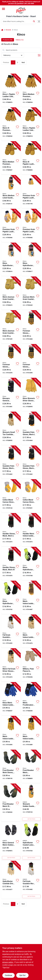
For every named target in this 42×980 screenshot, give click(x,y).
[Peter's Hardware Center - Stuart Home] (21, 10)
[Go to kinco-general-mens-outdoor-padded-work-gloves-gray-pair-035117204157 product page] (11, 841)
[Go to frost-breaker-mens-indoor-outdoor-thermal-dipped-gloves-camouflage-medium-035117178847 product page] (31, 766)
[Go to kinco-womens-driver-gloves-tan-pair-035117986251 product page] (31, 395)
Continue (8, 975)
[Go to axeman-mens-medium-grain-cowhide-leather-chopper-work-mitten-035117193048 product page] (31, 293)
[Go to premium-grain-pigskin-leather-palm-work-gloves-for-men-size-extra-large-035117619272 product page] (31, 226)
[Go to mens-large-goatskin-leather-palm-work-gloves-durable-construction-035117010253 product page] (31, 428)
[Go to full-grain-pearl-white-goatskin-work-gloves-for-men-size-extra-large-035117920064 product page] (11, 631)
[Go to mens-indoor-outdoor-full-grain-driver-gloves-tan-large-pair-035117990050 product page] (31, 631)
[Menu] (3, 9)
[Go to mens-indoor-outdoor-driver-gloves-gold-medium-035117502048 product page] (31, 733)
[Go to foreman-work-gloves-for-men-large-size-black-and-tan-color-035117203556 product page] (31, 327)
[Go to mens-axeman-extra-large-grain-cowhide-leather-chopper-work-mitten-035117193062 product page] (11, 327)
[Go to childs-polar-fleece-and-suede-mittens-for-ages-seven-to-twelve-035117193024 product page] (31, 665)
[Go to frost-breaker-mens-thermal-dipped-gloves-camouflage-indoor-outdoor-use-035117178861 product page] (11, 803)
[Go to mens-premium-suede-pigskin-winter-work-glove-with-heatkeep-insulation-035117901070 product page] (11, 124)
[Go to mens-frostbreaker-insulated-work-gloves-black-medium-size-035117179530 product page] (31, 699)
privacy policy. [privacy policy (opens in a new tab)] (8, 962)
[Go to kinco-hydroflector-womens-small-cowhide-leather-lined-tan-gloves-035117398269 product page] (31, 259)
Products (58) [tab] (8, 40)
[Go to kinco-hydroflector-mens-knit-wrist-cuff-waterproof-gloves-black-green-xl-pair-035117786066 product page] (11, 597)
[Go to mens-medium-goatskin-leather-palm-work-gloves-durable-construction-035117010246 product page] (11, 462)
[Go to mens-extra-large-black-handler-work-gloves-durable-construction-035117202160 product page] (11, 564)
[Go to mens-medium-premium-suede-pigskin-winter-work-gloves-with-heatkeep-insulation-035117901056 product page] (31, 90)
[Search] (34, 21)
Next (23, 62)
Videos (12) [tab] (20, 40)
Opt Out (22, 975)
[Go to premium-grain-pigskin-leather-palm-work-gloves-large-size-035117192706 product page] (31, 192)
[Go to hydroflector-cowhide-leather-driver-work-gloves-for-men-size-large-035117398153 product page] (11, 880)
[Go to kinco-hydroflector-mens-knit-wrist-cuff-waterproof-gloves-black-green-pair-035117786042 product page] (31, 564)
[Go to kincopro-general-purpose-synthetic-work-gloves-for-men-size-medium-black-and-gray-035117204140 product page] (11, 395)
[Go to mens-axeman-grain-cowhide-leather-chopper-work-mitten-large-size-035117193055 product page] (11, 293)
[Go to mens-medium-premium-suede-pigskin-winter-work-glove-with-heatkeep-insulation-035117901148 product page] (11, 158)
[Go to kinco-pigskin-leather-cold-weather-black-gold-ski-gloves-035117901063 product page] (11, 90)
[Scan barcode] (39, 21)
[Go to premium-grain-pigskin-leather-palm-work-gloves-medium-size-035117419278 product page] (11, 226)
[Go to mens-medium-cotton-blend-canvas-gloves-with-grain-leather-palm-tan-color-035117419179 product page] (31, 496)
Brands (9, 30)
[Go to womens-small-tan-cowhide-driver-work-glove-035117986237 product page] (11, 428)
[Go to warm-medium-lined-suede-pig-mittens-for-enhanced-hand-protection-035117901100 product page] (11, 192)
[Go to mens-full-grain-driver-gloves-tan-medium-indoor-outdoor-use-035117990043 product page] (11, 665)
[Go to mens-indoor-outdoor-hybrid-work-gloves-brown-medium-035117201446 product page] (31, 597)
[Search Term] (19, 21)
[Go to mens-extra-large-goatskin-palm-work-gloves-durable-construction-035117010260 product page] (31, 462)
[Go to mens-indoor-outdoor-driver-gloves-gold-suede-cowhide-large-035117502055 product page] (11, 733)
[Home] (2, 30)
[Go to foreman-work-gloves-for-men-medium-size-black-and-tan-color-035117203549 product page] (11, 361)
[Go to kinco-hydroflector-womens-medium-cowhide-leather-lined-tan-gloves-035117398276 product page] (11, 259)
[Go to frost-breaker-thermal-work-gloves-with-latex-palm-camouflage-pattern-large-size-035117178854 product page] (11, 766)
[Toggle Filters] (39, 55)
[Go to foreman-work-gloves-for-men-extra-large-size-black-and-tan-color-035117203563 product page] (31, 361)
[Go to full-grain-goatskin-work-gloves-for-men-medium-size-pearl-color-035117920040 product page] (31, 880)
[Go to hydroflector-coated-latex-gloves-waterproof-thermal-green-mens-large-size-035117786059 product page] (31, 841)
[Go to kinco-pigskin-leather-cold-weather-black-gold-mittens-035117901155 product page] (31, 124)
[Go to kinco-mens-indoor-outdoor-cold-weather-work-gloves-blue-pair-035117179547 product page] (11, 699)
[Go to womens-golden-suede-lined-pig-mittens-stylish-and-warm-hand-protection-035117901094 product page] (31, 803)
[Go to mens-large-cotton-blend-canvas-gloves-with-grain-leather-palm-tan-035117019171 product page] (11, 496)
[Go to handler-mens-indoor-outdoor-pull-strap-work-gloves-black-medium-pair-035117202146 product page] (31, 530)
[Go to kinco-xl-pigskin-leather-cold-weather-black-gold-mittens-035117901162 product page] (31, 158)
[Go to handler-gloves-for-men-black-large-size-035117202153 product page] (11, 530)
